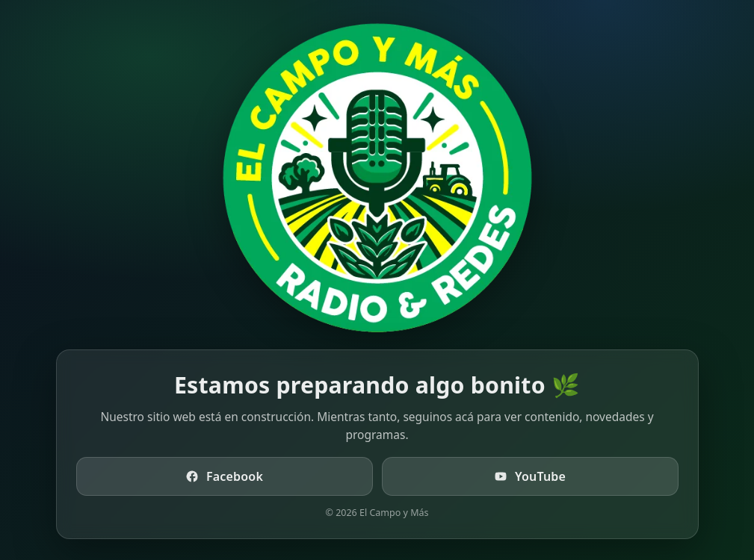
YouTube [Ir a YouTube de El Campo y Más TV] (530, 476)
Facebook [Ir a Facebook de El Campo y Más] (224, 476)
